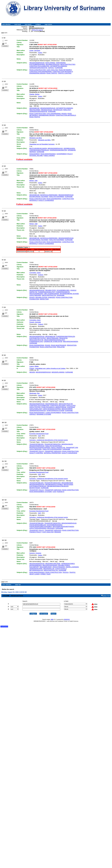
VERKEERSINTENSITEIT (38, 410)
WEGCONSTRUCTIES (68, 64)
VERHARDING (61, 63)
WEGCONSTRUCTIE (49, 295)
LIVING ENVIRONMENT (53, 413)
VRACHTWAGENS (59, 567)
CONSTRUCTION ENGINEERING (41, 71)
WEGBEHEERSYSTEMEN (54, 484)
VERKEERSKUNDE (36, 569)
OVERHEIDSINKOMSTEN (58, 150)
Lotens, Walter (34, 366)
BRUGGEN (51, 528)
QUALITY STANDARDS (46, 200)
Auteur (40, 53)
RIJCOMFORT (34, 567)
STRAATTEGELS (61, 569)
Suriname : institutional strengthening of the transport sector (49, 440)
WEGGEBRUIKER (46, 567)
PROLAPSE (61, 347)
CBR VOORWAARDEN (51, 294)
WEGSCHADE (68, 484)
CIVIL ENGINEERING (54, 114)
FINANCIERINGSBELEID (38, 525)
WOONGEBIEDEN (35, 565)
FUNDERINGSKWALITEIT (46, 292)
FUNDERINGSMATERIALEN (65, 336)
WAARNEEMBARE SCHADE (69, 294)
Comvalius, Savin (35, 273)
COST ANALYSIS (52, 70)
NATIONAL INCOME (36, 156)
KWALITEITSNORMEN (57, 197)
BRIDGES (58, 532)
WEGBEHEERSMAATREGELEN (58, 486)
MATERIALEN (58, 110)
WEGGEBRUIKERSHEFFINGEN (63, 527)
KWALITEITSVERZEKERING (52, 449)
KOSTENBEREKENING (37, 64)
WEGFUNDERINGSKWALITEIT (54, 340)
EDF (40, 436)
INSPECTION (44, 299)
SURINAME (59, 68)
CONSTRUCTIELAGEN (58, 405)
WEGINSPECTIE (49, 569)
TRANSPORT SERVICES (53, 451)
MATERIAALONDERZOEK (49, 195)
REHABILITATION (41, 297)
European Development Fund (39, 434)
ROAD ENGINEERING (54, 199)
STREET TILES (45, 574)
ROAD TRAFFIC (52, 73)
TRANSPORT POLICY (37, 451)
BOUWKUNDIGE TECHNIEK (39, 197)
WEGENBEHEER (67, 483)
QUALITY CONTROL (36, 453)
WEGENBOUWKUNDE (53, 564)
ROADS (64, 114)
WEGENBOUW (34, 108)
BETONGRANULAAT (36, 570)
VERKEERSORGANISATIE (38, 68)
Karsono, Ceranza (35, 553)
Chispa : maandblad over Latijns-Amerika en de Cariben (47, 368)
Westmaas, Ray (35, 393)
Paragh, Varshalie (35, 322)
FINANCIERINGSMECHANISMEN (41, 527)
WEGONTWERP (67, 409)
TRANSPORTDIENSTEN (52, 444)
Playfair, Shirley (34, 94)
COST (54, 492)
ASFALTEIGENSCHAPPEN (52, 409)
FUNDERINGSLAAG (36, 341)
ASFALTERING (50, 63)
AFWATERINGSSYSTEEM (55, 410)
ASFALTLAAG (71, 405)
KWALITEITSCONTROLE (54, 446)
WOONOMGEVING (52, 404)
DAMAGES (52, 297)
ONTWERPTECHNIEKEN (58, 66)
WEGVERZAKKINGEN (70, 341)
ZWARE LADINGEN (72, 567)
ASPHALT (51, 68)
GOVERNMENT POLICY (64, 154)
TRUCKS (65, 572)
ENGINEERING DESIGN (37, 73)
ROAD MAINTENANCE (48, 154)
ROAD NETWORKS (65, 70)
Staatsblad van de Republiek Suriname (42, 144)
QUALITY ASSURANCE (69, 453)
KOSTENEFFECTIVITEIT (38, 338)
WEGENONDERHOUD (37, 63)
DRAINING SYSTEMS (44, 414)
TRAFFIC (72, 572)
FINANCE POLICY (35, 532)
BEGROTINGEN (35, 488)
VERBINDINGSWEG (68, 564)
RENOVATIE (63, 338)
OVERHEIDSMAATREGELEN (39, 150)
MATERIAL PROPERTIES (52, 453)
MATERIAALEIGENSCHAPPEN (40, 448)
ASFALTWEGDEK (35, 295)
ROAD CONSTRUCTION (38, 70)
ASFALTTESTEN (35, 407)
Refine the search (37, 30)
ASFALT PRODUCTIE (58, 448)
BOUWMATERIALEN (53, 64)
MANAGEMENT (35, 154)
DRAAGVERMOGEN (36, 294)
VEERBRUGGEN (69, 148)
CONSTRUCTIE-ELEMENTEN (39, 66)
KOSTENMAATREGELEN (38, 486)
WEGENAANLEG (47, 110)
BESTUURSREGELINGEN (38, 148)
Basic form (107, 594)
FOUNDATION (34, 299)
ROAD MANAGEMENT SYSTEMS (41, 492)
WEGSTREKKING (53, 338)
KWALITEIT (67, 110)
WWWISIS (67, 618)
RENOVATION (72, 345)
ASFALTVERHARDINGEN (38, 528)
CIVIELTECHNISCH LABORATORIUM (54, 407)
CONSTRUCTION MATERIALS (63, 71)
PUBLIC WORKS (49, 156)
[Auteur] (41, 275)
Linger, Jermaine (35, 50)
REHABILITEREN (64, 565)
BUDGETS (61, 492)
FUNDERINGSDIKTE (63, 292)
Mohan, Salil (33, 181)
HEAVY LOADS (34, 574)
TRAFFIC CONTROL (65, 73)
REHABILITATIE (51, 290)
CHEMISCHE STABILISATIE (53, 341)
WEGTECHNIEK (35, 110)
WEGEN (32, 372)
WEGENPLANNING (58, 372)
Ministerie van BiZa (36, 138)
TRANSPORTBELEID (36, 444)
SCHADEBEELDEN (63, 290)
